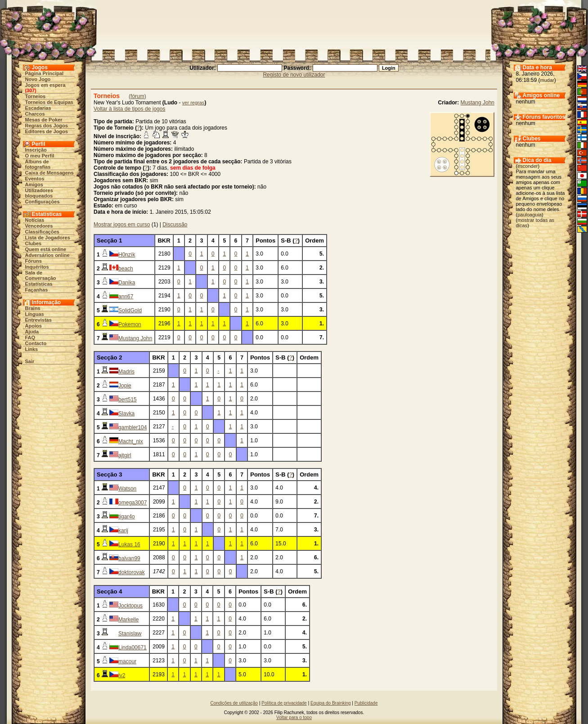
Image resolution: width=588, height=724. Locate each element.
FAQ (30, 337)
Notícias (35, 220)
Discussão (175, 225)
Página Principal (45, 73)
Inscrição (36, 150)
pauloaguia (530, 215)
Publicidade (366, 703)
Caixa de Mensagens (49, 173)
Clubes (34, 243)
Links (32, 349)
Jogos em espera (45, 85)
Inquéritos (37, 267)
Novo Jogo (38, 79)
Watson (127, 489)
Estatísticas (39, 284)
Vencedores (39, 226)
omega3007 (132, 503)
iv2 (122, 675)
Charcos (35, 114)
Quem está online (46, 249)
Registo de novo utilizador (294, 75)
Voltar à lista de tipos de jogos (129, 109)
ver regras (193, 103)
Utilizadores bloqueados (39, 193)
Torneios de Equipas (49, 102)
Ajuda (32, 332)
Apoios (34, 326)
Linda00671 (132, 648)
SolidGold (130, 310)
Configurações (43, 202)
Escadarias (38, 108)
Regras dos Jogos (47, 126)
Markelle (128, 620)
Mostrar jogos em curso (122, 225)
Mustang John (478, 103)
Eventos (35, 179)
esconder (527, 166)
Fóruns (34, 261)
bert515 (128, 400)
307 (31, 90)
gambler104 (132, 427)
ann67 (126, 297)
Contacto (36, 343)
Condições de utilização (234, 703)
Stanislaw (130, 634)
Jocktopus (130, 606)
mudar (547, 80)
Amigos (34, 184)
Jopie (125, 386)
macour (127, 661)
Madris (126, 372)
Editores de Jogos (47, 131)
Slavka (126, 414)
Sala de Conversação (41, 275)
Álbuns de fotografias (38, 164)
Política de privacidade (284, 703)
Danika (127, 283)
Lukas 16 (129, 544)
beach (126, 269)
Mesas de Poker (44, 120)
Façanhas (37, 290)
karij (123, 531)
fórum (137, 96)
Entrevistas (38, 320)
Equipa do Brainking (331, 703)
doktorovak (132, 572)
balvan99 (129, 558)
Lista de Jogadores (48, 238)
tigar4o (127, 517)
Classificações (42, 232)
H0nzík (127, 255)
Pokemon (130, 324)
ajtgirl (125, 455)
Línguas (35, 314)
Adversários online (47, 255)
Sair (30, 361)
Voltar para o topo (294, 717)
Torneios (36, 96)
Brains (33, 308)
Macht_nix (131, 441)
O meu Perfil (40, 156)
